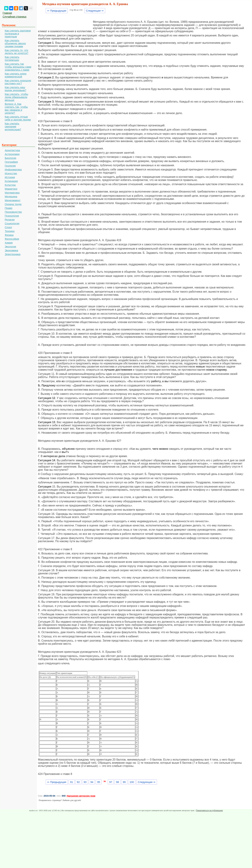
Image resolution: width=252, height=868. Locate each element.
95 (99, 782)
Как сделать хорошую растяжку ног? (18, 82)
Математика (12, 193)
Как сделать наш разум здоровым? (15, 89)
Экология (10, 246)
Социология (12, 223)
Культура (10, 185)
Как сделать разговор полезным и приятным (18, 34)
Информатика (13, 169)
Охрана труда (13, 204)
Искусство (11, 173)
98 (118, 782)
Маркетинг (11, 189)
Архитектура (12, 150)
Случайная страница (15, 17)
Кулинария (11, 181)
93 (85, 782)
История (10, 177)
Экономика (11, 250)
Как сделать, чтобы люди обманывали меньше (16, 97)
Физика (9, 235)
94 (92, 782)
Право (9, 208)
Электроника (13, 254)
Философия (12, 239)
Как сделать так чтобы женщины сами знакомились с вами (18, 67)
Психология (12, 216)
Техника (10, 231)
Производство (13, 212)
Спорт (8, 227)
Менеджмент (13, 200)
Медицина (11, 196)
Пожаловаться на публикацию (209, 810)
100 (132, 782)
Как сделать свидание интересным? (13, 126)
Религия (10, 220)
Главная (7, 13)
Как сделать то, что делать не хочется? (17, 52)
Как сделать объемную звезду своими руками (15, 43)
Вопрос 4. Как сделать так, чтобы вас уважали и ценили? (16, 108)
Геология (10, 166)
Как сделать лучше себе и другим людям (18, 118)
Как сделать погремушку (12, 58)
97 (111, 782)
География (11, 162)
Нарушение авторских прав (81, 796)
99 (124, 782)
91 (71, 782)
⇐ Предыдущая (57, 11)
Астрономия (12, 154)
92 (78, 782)
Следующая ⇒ (95, 11)
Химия (9, 243)
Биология (10, 158)
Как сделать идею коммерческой (16, 75)
